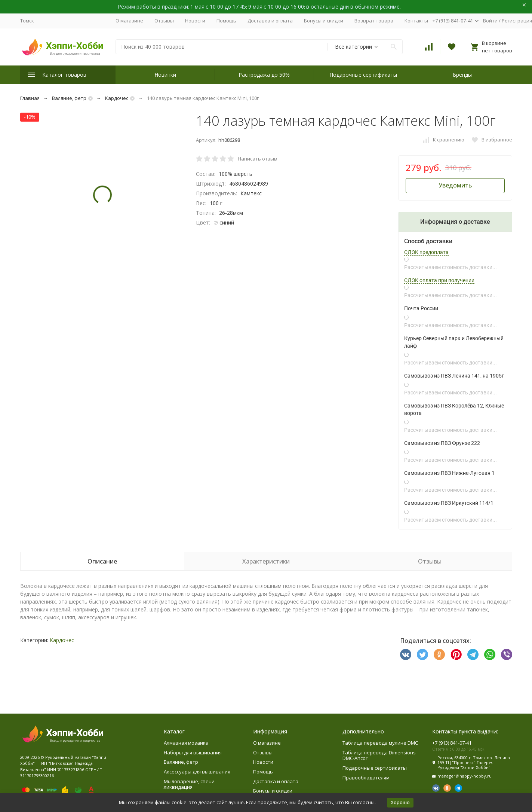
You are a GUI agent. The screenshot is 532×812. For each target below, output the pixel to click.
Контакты (416, 21)
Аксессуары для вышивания (197, 772)
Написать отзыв (257, 159)
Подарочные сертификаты (363, 75)
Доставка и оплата (270, 21)
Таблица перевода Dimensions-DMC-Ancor (380, 755)
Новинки (165, 75)
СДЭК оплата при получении (439, 280)
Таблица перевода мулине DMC (380, 743)
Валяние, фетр (69, 98)
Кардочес (117, 98)
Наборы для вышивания (193, 753)
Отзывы (164, 21)
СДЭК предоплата (426, 252)
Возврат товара (374, 21)
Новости (195, 21)
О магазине (129, 21)
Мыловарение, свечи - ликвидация (190, 784)
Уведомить (455, 185)
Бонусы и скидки (324, 21)
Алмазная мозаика (186, 743)
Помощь (226, 21)
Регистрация (517, 21)
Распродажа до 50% (264, 75)
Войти (490, 21)
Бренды (462, 75)
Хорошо (400, 802)
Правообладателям (366, 778)
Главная (30, 98)
